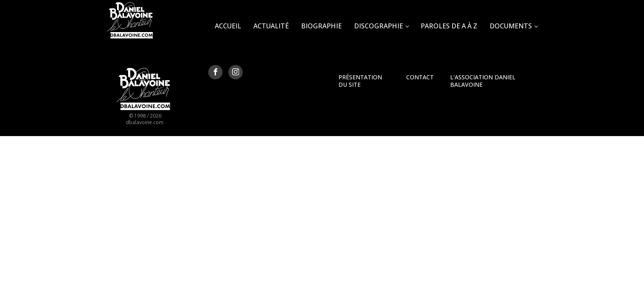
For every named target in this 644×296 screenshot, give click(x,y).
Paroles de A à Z (449, 26)
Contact (420, 77)
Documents (511, 26)
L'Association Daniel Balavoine (483, 81)
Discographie (378, 26)
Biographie (321, 26)
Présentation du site (360, 81)
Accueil (228, 26)
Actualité (271, 26)
